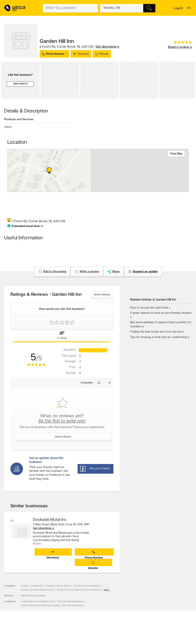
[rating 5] (180, 43)
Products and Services (19, 119)
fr (189, 9)
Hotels (24, 586)
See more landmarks (73, 606)
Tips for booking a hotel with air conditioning (158, 337)
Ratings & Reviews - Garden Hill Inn (46, 295)
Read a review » (180, 47)
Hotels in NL (37, 586)
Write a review (102, 295)
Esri (120, 190)
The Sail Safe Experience (71, 602)
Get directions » (107, 47)
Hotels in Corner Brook (58, 586)
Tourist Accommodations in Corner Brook (79, 590)
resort (8, 127)
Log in (178, 8)
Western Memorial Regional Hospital (40, 606)
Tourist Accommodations (87, 586)
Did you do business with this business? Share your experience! (62, 427)
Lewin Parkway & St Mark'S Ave (38, 602)
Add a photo (20, 84)
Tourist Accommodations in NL (37, 590)
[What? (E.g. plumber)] (70, 8)
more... (107, 590)
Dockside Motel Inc (50, 520)
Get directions (42, 528)
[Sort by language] (103, 383)
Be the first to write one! (62, 421)
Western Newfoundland (33, 596)
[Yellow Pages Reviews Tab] (62, 336)
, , (79, 47)
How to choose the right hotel (149, 308)
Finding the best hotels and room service (156, 332)
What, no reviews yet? (62, 419)
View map (176, 154)
